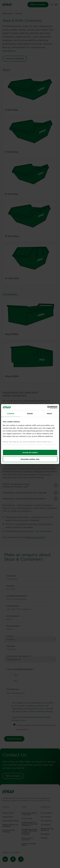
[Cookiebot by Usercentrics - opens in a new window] (47, 407)
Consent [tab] (11, 413)
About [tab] (49, 413)
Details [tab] (30, 413)
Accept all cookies (30, 452)
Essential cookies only (30, 459)
